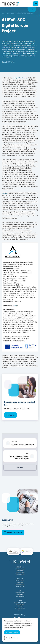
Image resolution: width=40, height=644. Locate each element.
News (20, 610)
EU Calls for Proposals (20, 603)
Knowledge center (20, 608)
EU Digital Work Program (20, 78)
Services (20, 606)
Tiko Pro (4, 193)
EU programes (20, 604)
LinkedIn (15, 306)
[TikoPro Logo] (10, 4)
